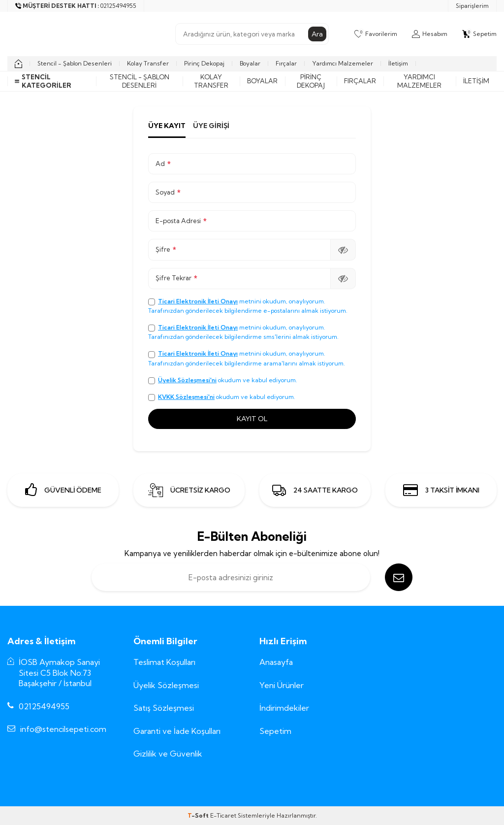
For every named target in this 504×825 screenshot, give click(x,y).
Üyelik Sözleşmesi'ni (187, 380)
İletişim (398, 63)
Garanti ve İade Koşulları (177, 731)
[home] (18, 64)
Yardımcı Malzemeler (343, 63)
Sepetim (275, 731)
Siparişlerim (472, 6)
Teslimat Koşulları (164, 662)
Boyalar (250, 63)
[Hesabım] (430, 34)
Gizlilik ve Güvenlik (168, 754)
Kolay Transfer (148, 63)
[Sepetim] (479, 34)
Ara (317, 34)
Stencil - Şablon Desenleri (75, 63)
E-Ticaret (223, 815)
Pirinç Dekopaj (204, 63)
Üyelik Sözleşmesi (166, 685)
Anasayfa (276, 662)
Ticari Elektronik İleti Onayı (198, 301)
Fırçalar (286, 63)
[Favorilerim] (376, 34)
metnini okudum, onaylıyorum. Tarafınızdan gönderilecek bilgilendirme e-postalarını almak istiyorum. (248, 306)
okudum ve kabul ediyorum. (223, 380)
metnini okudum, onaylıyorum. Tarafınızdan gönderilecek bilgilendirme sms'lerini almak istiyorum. (243, 332)
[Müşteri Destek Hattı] (76, 6)
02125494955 (44, 706)
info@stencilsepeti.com (63, 729)
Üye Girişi (211, 126)
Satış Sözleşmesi (164, 708)
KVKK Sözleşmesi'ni (186, 397)
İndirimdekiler (284, 708)
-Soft (199, 815)
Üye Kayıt (167, 126)
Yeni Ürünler (282, 685)
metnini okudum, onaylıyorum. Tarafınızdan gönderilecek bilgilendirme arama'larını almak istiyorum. (247, 358)
